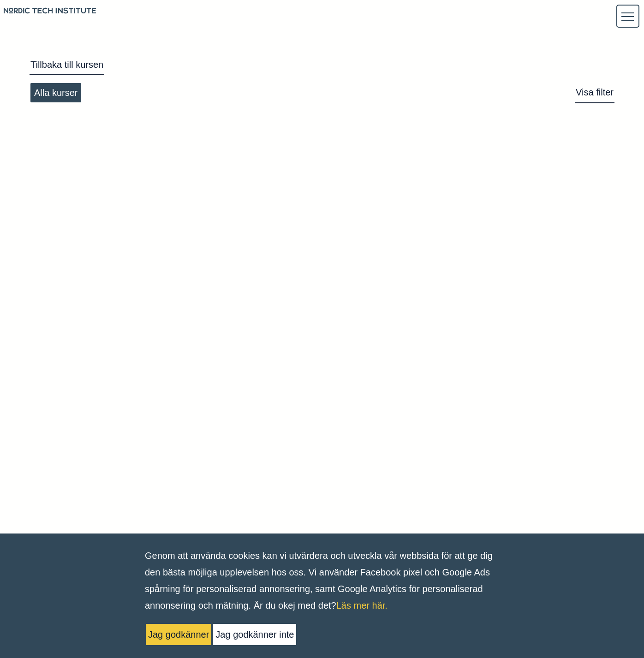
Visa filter (595, 92)
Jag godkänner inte (255, 634)
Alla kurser (56, 93)
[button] (627, 17)
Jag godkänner (179, 634)
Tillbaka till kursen (67, 65)
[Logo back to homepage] (50, 12)
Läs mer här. (362, 605)
